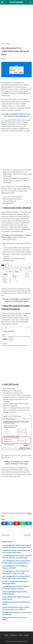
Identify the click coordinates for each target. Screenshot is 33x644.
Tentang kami (13, 635)
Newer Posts (6, 535)
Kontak (6, 635)
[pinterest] (16, 523)
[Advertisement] (16, 24)
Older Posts (27, 535)
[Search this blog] (31, 2)
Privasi (20, 635)
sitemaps (26, 635)
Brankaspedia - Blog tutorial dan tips (19, 641)
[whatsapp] (23, 523)
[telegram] (29, 523)
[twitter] (10, 523)
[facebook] (4, 523)
